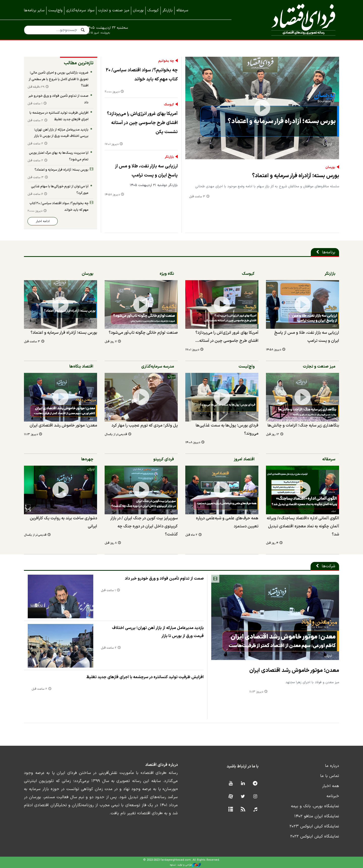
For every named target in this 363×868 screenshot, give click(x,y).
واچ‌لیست (55, 10)
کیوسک (153, 10)
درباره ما (332, 766)
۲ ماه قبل (191, 535)
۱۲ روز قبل (273, 435)
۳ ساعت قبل (197, 197)
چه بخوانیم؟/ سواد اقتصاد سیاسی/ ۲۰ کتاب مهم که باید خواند (142, 75)
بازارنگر (168, 10)
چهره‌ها (87, 459)
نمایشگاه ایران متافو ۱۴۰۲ (317, 816)
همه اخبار (331, 786)
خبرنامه (333, 796)
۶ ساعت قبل (35, 194)
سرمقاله (182, 10)
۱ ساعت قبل (35, 104)
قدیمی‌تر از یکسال (116, 435)
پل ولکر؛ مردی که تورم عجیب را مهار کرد (145, 426)
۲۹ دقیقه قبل (36, 87)
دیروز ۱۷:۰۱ (112, 144)
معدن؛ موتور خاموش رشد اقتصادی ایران (63, 426)
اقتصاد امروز (244, 459)
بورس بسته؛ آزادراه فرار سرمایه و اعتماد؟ (296, 176)
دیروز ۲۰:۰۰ (112, 92)
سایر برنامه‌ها (34, 10)
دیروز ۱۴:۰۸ (193, 443)
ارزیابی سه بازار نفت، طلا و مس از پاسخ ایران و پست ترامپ (146, 171)
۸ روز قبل (111, 543)
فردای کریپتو (164, 459)
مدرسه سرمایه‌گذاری (158, 367)
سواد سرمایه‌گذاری (80, 10)
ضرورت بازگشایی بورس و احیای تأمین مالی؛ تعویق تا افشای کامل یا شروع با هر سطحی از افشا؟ (59, 79)
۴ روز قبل (272, 543)
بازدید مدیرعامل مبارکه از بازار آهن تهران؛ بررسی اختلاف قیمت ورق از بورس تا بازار (61, 133)
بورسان (138, 10)
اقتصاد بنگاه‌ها (81, 367)
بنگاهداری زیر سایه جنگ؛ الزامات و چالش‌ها (303, 426)
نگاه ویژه (167, 274)
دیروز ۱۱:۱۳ (31, 435)
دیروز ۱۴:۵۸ (112, 195)
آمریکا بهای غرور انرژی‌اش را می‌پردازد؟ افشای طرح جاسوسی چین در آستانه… (227, 337)
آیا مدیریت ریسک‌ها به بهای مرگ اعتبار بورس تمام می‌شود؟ (59, 156)
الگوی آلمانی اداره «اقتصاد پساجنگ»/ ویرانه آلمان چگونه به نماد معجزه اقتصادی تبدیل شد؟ (303, 526)
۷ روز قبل (111, 342)
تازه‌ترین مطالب (79, 63)
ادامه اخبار (43, 221)
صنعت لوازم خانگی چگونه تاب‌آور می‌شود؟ (143, 333)
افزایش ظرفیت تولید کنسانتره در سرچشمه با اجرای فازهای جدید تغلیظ (59, 116)
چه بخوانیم (166, 61)
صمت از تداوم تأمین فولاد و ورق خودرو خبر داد (58, 99)
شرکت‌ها (328, 566)
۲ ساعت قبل (35, 121)
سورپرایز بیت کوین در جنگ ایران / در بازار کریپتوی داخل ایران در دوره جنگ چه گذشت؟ (144, 526)
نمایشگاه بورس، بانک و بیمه (315, 806)
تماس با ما (330, 776)
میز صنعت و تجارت (114, 10)
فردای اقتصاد (292, 20)
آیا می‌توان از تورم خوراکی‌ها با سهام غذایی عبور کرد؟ (60, 190)
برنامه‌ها (329, 252)
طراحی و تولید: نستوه (185, 865)
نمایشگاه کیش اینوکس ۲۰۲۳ (314, 826)
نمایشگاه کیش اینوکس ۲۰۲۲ (315, 836)
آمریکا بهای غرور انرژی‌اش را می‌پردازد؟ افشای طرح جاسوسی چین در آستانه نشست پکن (142, 123)
